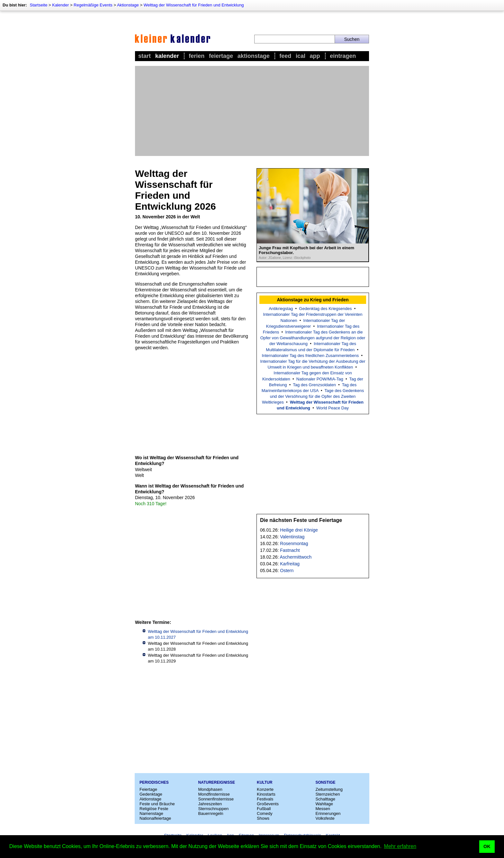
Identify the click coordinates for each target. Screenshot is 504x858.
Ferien (197, 56)
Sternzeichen (328, 794)
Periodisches (154, 782)
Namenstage (151, 813)
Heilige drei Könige (299, 530)
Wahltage (324, 804)
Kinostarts (266, 794)
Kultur (265, 782)
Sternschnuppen (214, 809)
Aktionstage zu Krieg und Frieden (313, 300)
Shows (263, 818)
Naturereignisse (217, 782)
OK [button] (487, 846)
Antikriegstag (281, 309)
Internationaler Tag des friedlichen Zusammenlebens (310, 356)
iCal (301, 56)
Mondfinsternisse (214, 794)
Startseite (38, 5)
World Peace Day (333, 408)
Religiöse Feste (154, 809)
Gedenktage (151, 794)
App (315, 56)
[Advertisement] (252, 111)
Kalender (60, 5)
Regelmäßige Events (93, 5)
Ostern (287, 570)
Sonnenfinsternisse (216, 799)
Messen (323, 809)
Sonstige (326, 782)
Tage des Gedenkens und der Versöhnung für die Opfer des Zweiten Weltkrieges (313, 396)
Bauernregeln (211, 813)
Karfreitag (290, 564)
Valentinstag (292, 537)
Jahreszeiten (210, 804)
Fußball (264, 809)
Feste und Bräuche (157, 804)
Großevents (268, 804)
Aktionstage (128, 5)
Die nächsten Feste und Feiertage (301, 520)
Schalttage (325, 799)
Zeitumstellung (329, 789)
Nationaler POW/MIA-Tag (320, 379)
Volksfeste (325, 818)
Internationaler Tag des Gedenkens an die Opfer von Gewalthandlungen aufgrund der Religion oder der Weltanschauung (313, 338)
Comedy (265, 813)
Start (144, 56)
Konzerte (265, 789)
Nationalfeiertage (155, 818)
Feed (285, 56)
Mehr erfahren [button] (400, 846)
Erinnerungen (328, 813)
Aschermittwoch (296, 557)
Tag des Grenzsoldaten (314, 385)
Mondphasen (210, 789)
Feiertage (221, 56)
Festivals (265, 799)
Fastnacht (290, 550)
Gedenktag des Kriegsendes (325, 309)
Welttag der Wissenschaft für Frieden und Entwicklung (194, 5)
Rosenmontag (294, 543)
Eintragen (343, 56)
